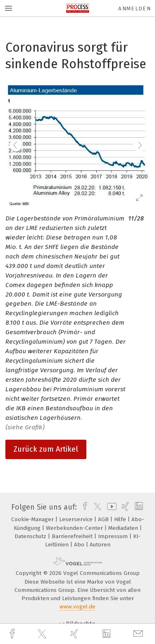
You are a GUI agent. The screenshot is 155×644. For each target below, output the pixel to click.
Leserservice (77, 519)
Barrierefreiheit (73, 536)
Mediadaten (124, 528)
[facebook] (13, 634)
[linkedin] (107, 634)
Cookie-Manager (33, 519)
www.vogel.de (77, 607)
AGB (104, 519)
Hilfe (121, 519)
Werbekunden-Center (75, 528)
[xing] (75, 634)
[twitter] (43, 634)
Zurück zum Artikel (46, 449)
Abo (80, 545)
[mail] (139, 634)
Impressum (114, 536)
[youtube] (110, 507)
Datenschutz (31, 536)
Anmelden (135, 8)
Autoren (100, 545)
